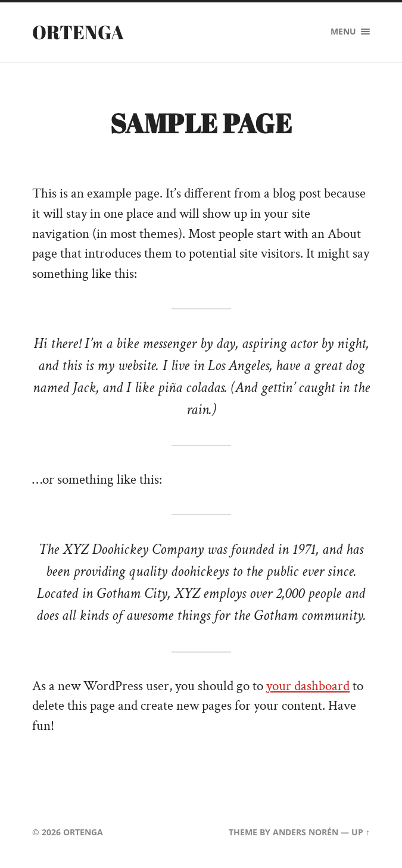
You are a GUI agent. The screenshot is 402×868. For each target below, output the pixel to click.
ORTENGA (78, 32)
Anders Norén (306, 832)
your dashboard (308, 686)
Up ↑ (361, 832)
